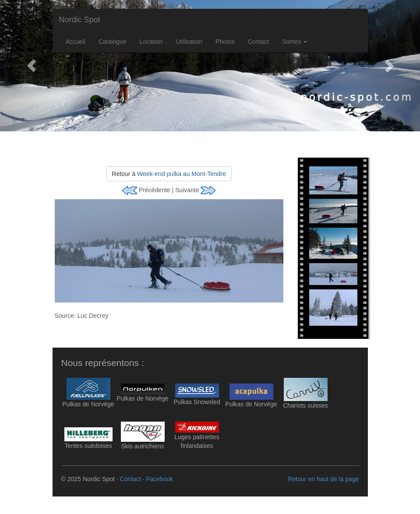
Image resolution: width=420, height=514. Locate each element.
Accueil (76, 42)
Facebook (159, 479)
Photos (225, 42)
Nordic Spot (80, 20)
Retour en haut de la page (324, 479)
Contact (258, 42)
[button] (32, 66)
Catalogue (113, 42)
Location (151, 42)
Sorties (295, 42)
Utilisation (189, 42)
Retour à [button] (169, 174)
